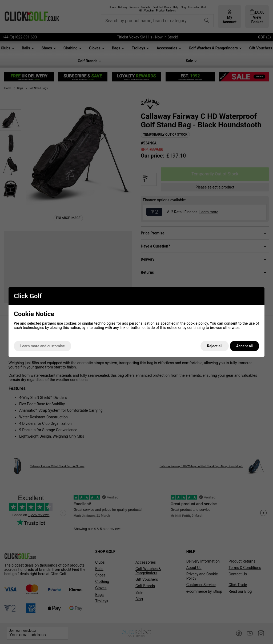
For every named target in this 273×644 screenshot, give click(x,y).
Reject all (215, 346)
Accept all (244, 346)
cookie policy (197, 323)
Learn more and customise (43, 346)
